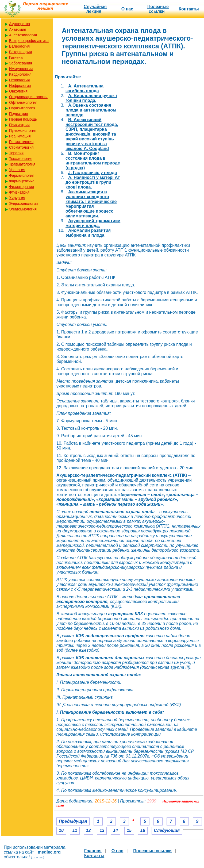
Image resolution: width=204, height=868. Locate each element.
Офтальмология (23, 102)
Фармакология (22, 175)
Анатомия (18, 29)
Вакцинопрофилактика (29, 41)
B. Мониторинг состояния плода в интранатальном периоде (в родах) (93, 161)
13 (102, 830)
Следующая (167, 830)
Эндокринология (23, 203)
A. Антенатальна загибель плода (84, 88)
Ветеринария (20, 52)
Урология (17, 170)
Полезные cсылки (158, 9)
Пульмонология (23, 130)
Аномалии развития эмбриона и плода (88, 233)
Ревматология (21, 142)
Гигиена (16, 57)
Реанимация (20, 136)
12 (88, 830)
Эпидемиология (23, 209)
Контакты (189, 9)
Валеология (19, 46)
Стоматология (21, 147)
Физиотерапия (22, 187)
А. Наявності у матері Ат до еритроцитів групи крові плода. (93, 182)
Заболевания (21, 63)
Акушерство (20, 24)
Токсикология (21, 159)
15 (129, 830)
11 (75, 830)
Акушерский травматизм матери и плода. (93, 223)
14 (116, 830)
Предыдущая (73, 821)
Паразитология (22, 108)
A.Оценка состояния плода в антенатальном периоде (91, 110)
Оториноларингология (28, 97)
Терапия (16, 153)
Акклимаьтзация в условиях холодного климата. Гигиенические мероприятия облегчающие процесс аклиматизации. (91, 204)
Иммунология (21, 69)
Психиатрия (19, 125)
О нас (127, 9)
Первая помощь (23, 119)
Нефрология (20, 86)
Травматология (22, 164)
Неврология (19, 80)
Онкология (18, 91)
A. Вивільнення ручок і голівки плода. (91, 98)
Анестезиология (23, 35)
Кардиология (20, 74)
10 (61, 830)
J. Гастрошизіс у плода (93, 173)
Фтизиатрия (19, 192)
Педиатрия (19, 114)
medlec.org (49, 852)
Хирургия (17, 198)
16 (143, 830)
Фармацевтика (22, 181)
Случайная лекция (95, 9)
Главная (93, 851)
